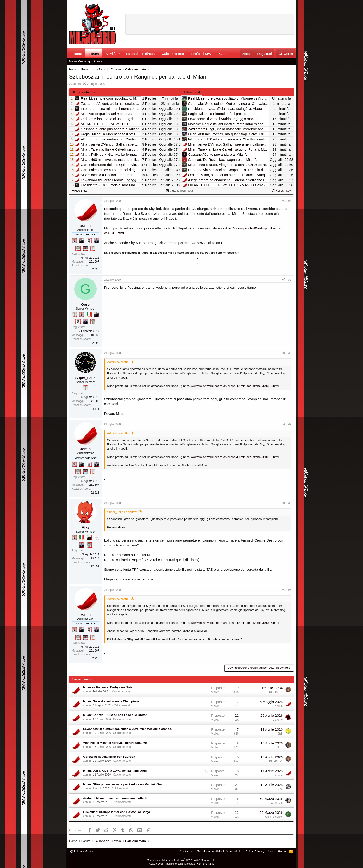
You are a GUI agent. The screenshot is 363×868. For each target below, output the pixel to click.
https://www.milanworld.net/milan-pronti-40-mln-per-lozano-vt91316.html (231, 386)
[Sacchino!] (85, 248)
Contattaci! (187, 851)
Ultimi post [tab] (192, 92)
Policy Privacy (255, 851)
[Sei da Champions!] (89, 241)
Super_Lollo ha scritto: (122, 512)
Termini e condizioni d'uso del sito (220, 851)
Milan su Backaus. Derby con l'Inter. (109, 687)
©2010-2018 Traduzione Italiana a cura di (181, 864)
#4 (290, 424)
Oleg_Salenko (274, 817)
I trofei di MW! (202, 54)
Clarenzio (277, 803)
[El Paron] (82, 241)
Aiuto (271, 851)
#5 (290, 503)
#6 (290, 590)
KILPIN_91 (276, 692)
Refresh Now (282, 191)
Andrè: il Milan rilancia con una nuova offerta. (116, 798)
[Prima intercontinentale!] (93, 248)
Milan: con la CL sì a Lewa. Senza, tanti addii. (115, 771)
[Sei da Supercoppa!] (78, 248)
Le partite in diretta (140, 54)
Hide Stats (79, 191)
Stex (280, 748)
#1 (290, 201)
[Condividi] (284, 201)
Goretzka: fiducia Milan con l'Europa (109, 757)
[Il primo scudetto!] (89, 314)
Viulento (278, 720)
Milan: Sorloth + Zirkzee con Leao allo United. (116, 715)
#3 (290, 353)
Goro (85, 304)
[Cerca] (286, 54)
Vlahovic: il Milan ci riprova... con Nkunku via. (116, 743)
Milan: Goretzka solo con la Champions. (112, 701)
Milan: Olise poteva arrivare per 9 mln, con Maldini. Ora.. (123, 784)
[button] (119, 54)
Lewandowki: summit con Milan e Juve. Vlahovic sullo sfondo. (128, 729)
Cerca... (100, 61)
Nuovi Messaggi (80, 61)
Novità (111, 54)
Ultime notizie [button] (82, 92)
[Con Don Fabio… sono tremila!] (97, 241)
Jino (280, 789)
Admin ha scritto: (118, 362)
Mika (85, 527)
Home (77, 54)
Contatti (225, 54)
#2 (290, 280)
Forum (94, 54)
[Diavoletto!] (74, 241)
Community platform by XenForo (181, 860)
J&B (280, 734)
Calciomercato (173, 54)
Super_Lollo (86, 378)
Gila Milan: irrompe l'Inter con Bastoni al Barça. (117, 812)
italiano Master (82, 851)
